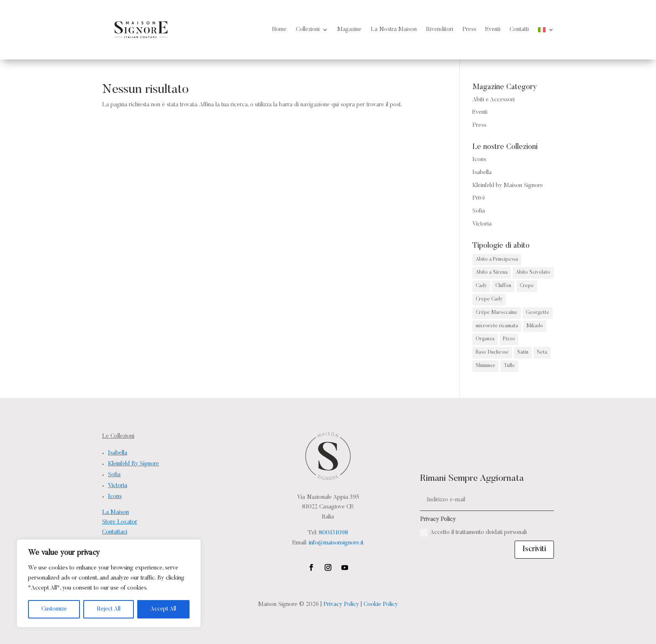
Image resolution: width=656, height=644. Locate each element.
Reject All (109, 609)
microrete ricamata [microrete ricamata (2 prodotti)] (497, 326)
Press (469, 30)
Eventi (493, 30)
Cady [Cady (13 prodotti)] (481, 286)
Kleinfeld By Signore (133, 464)
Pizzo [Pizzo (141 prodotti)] (509, 339)
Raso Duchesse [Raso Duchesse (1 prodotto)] (492, 352)
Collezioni (308, 30)
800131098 (333, 533)
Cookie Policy (381, 605)
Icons (479, 160)
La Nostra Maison (394, 30)
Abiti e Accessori (493, 100)
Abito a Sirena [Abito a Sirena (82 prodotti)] (492, 272)
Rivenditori (439, 30)
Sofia (479, 211)
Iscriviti (534, 549)
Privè (479, 198)
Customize (54, 609)
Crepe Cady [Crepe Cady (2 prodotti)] (489, 299)
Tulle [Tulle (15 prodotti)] (509, 366)
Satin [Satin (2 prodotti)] (523, 352)
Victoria (482, 224)
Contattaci (115, 532)
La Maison (115, 513)
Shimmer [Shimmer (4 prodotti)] (486, 366)
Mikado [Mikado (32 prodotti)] (535, 326)
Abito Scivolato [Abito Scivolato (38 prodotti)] (533, 272)
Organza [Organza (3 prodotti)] (485, 339)
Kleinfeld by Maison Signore (508, 186)
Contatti (519, 30)
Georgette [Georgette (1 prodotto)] (538, 313)
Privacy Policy (341, 605)
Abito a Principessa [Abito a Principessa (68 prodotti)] (497, 259)
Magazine (349, 30)
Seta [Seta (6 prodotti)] (542, 352)
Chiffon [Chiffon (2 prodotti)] (503, 286)
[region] (109, 583)
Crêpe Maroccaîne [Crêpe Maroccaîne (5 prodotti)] (497, 313)
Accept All (163, 609)
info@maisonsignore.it (336, 543)
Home (279, 30)
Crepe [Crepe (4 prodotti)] (527, 286)
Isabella (482, 173)
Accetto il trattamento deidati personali (473, 533)
